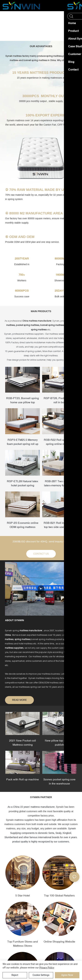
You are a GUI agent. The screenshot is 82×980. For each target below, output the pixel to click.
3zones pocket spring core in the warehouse (59, 782)
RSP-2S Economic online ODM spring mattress (23, 525)
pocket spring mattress (28, 325)
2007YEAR (22, 258)
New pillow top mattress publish (59, 743)
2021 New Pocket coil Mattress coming (23, 743)
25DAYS (60, 291)
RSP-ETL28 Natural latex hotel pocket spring (23, 483)
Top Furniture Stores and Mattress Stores (23, 944)
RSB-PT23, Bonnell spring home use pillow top (23, 400)
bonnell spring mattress (35, 60)
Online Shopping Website (59, 942)
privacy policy (47, 968)
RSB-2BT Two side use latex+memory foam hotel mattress (59, 484)
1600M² (60, 275)
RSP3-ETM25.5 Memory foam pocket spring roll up (23, 442)
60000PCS (22, 291)
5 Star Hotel (23, 896)
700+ (22, 275)
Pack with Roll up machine (23, 779)
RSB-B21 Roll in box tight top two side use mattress (59, 525)
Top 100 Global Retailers (59, 896)
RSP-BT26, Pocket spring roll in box (59, 400)
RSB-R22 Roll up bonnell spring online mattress (59, 442)
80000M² (60, 258)
